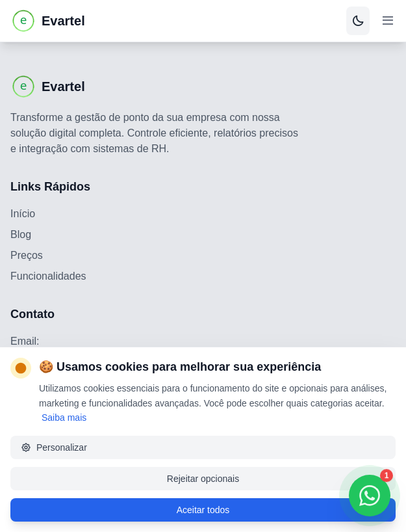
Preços (27, 255)
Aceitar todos (203, 510)
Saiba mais (64, 418)
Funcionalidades (48, 276)
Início (23, 214)
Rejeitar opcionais (203, 479)
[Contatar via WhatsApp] (370, 496)
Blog (21, 234)
